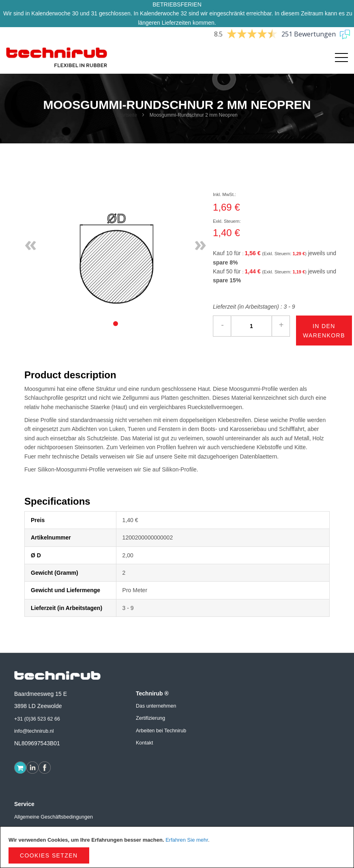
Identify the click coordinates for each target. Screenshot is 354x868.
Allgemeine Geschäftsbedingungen (54, 817)
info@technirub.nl (34, 731)
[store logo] (57, 58)
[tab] (116, 324)
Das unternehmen (156, 706)
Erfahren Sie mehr (187, 840)
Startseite (127, 115)
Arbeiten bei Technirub (161, 731)
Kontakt (144, 743)
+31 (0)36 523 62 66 (37, 719)
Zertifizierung (150, 718)
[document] (177, 847)
